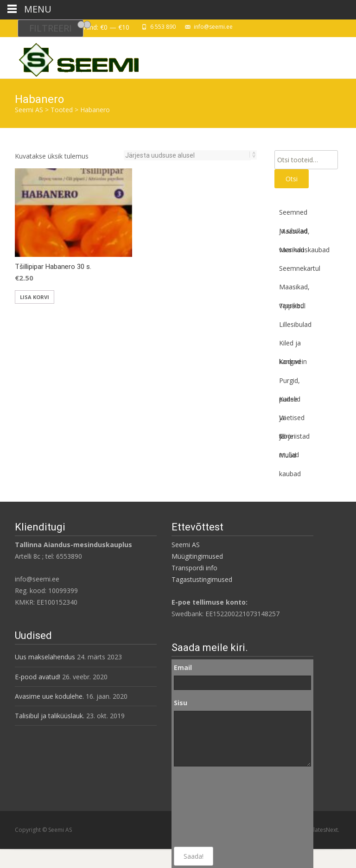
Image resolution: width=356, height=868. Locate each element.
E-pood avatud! (38, 677)
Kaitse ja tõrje (288, 402)
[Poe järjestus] (188, 155)
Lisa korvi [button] (35, 297)
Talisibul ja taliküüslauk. (50, 716)
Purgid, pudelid (290, 383)
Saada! (194, 856)
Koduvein (293, 361)
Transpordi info (194, 568)
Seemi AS (186, 545)
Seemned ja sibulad (293, 215)
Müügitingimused (197, 556)
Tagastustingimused (202, 579)
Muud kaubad (290, 458)
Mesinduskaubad (304, 250)
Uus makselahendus (45, 657)
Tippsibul (292, 306)
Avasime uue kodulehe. (49, 696)
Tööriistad (294, 436)
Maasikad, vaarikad (294, 234)
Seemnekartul (300, 268)
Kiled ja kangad (290, 345)
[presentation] (212, 807)
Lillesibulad (295, 324)
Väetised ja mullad (292, 420)
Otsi (292, 179)
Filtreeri (51, 28)
